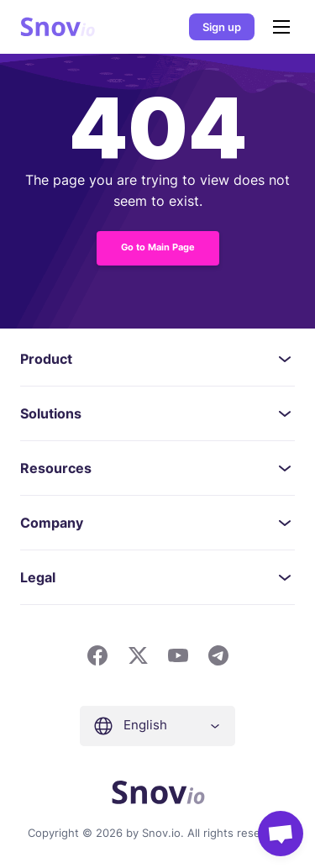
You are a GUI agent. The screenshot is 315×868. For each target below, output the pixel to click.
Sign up (222, 27)
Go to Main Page (158, 247)
